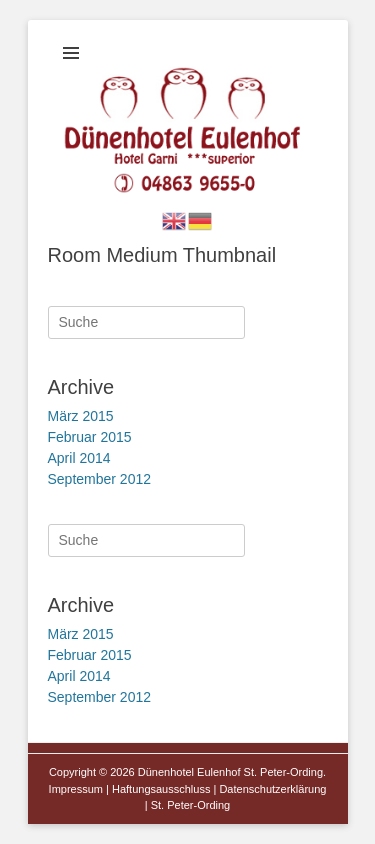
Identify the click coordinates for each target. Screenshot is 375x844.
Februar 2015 (90, 437)
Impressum (76, 789)
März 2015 (81, 416)
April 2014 (79, 458)
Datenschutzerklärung (272, 789)
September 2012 (100, 479)
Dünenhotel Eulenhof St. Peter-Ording (230, 772)
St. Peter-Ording (190, 805)
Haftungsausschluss (161, 789)
